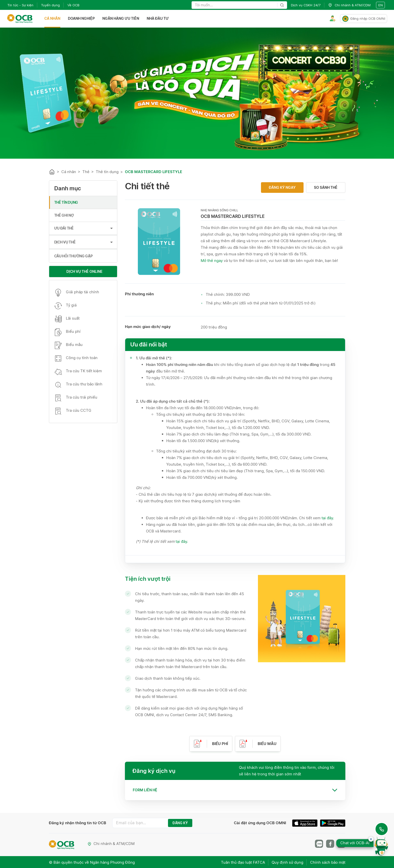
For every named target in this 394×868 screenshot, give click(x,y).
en (381, 5)
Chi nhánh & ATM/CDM (111, 844)
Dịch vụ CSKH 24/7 (306, 5)
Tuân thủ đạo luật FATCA (241, 862)
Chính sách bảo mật (328, 862)
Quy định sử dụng (287, 862)
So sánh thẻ (326, 187)
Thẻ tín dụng (107, 172)
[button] (235, 790)
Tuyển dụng (50, 5)
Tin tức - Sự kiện (20, 5)
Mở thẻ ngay (212, 261)
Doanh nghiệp (82, 19)
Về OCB (73, 5)
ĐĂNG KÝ (180, 823)
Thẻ (86, 172)
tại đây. (328, 518)
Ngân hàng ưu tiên (121, 19)
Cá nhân (53, 19)
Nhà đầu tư (158, 19)
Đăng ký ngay (282, 187)
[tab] (235, 790)
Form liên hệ (145, 790)
